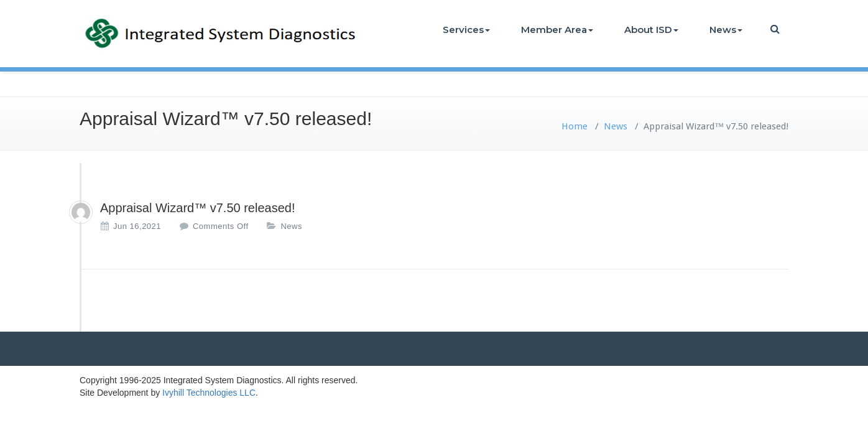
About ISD (651, 30)
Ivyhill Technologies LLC (209, 393)
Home (575, 126)
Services (466, 30)
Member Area (557, 30)
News (726, 30)
